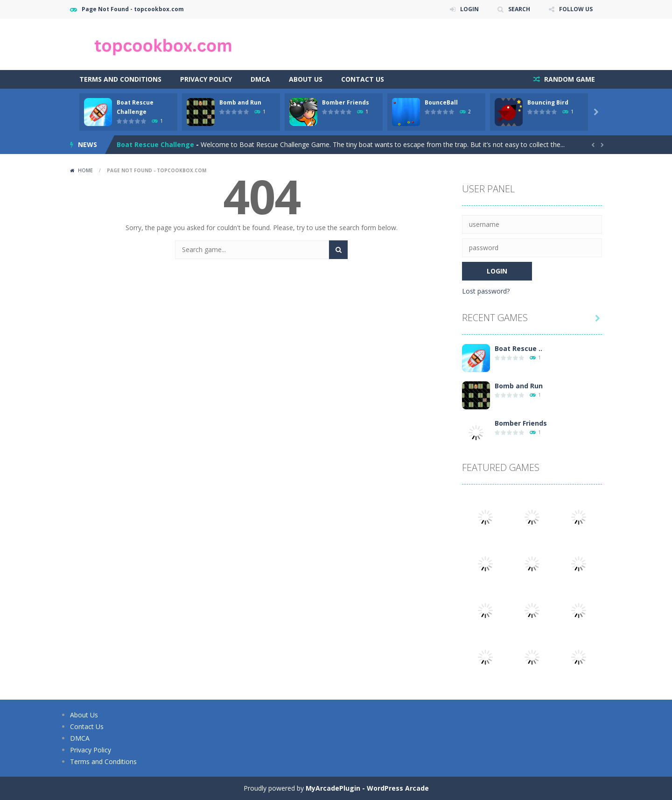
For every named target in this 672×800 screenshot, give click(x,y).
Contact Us (363, 79)
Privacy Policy (206, 79)
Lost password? (486, 291)
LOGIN (469, 9)
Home (85, 170)
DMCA (260, 79)
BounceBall (441, 102)
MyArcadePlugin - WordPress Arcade (367, 788)
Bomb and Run (240, 102)
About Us (306, 79)
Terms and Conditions (120, 79)
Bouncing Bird (548, 102)
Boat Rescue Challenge (155, 144)
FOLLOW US (576, 9)
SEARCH (519, 9)
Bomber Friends (346, 102)
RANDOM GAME (569, 79)
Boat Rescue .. (518, 348)
